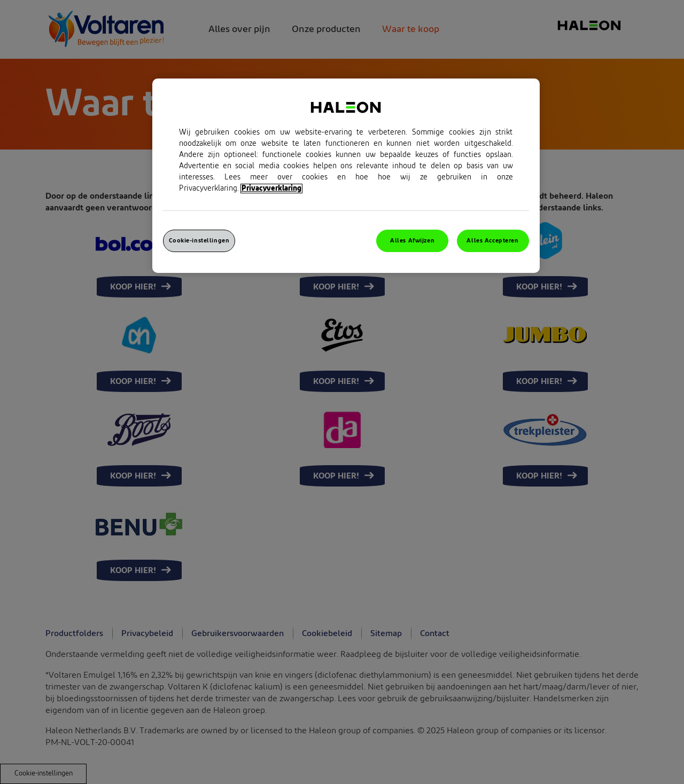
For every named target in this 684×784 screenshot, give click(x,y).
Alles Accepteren (492, 241)
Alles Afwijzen (412, 241)
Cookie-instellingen (199, 241)
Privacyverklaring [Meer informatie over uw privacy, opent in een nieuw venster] (271, 189)
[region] (346, 176)
